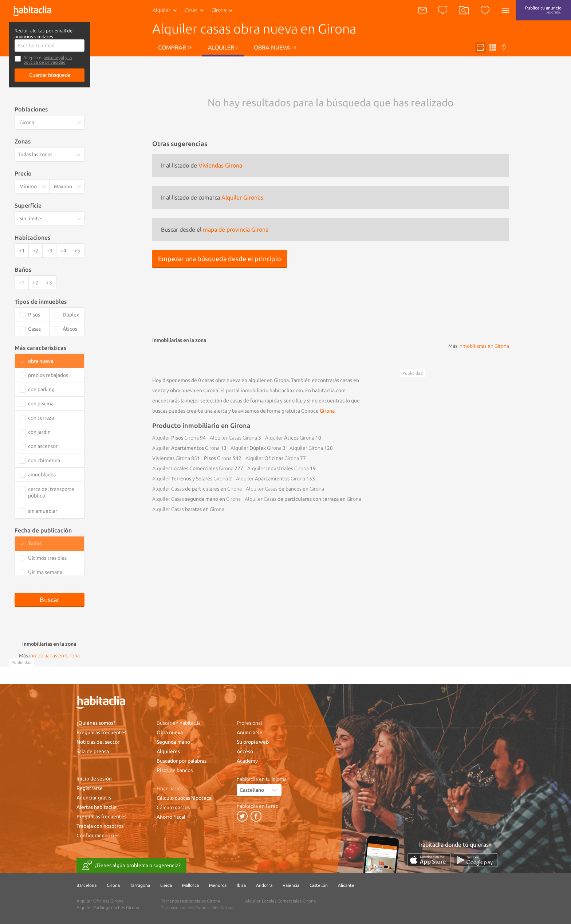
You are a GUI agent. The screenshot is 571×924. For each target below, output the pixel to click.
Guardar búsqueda (50, 75)
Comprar (175, 47)
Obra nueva (275, 47)
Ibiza (241, 885)
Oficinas (272, 458)
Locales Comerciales (193, 468)
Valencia (291, 885)
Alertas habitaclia (97, 807)
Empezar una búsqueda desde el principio (220, 259)
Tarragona (140, 885)
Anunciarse (249, 732)
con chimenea (44, 460)
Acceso (245, 751)
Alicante (346, 885)
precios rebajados (48, 375)
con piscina (41, 404)
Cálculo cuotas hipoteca (184, 798)
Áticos (290, 438)
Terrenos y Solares (190, 479)
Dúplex (256, 448)
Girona (327, 411)
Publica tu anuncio (543, 10)
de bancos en (285, 489)
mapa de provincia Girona (236, 229)
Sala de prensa (93, 751)
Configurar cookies (98, 835)
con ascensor (43, 446)
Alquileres (168, 751)
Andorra (264, 885)
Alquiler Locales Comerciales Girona (280, 901)
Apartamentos (186, 448)
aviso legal (54, 57)
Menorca (218, 885)
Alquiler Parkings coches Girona (108, 907)
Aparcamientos (271, 479)
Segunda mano (173, 742)
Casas (191, 10)
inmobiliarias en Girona (484, 346)
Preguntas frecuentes (101, 732)
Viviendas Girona (220, 165)
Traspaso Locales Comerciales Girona (197, 907)
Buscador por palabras (182, 761)
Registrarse (90, 788)
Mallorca (190, 885)
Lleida (166, 885)
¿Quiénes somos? (96, 723)
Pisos (176, 438)
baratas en (188, 509)
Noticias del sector (98, 742)
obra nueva (41, 361)
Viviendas (171, 458)
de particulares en (197, 489)
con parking (41, 389)
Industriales (278, 468)
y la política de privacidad (48, 60)
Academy (247, 761)
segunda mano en (196, 499)
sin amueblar (43, 511)
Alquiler (162, 10)
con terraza (41, 418)
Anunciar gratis (94, 798)
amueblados (42, 475)
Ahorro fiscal (171, 817)
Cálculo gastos (173, 807)
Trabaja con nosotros (100, 826)
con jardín (39, 432)
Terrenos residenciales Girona (190, 901)
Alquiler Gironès (242, 197)
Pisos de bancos (175, 770)
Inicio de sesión (94, 779)
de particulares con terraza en (303, 499)
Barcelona (86, 885)
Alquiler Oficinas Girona (100, 901)
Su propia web (253, 742)
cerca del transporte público (51, 492)
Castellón (319, 885)
